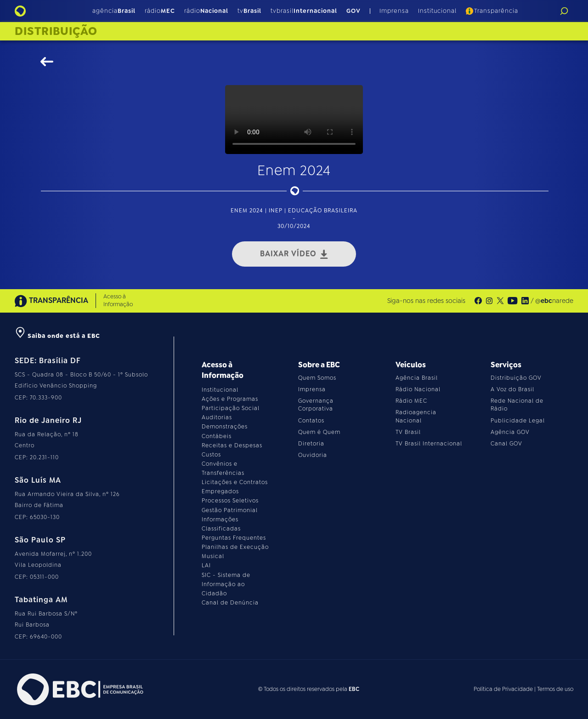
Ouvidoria (313, 455)
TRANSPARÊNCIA (51, 301)
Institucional (437, 11)
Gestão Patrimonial (230, 510)
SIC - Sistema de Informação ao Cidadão (226, 584)
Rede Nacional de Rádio (517, 405)
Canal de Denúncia (230, 603)
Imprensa (394, 11)
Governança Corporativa (316, 405)
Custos (211, 455)
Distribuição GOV (516, 378)
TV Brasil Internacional (429, 444)
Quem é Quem (319, 432)
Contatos (311, 421)
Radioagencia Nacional (416, 416)
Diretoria (311, 444)
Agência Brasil (417, 378)
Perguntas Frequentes (234, 538)
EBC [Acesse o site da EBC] (354, 689)
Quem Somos (317, 378)
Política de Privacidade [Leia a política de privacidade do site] (503, 689)
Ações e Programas (230, 399)
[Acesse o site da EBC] (79, 689)
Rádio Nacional (418, 389)
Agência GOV (510, 432)
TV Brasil (408, 432)
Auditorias (217, 417)
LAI (206, 565)
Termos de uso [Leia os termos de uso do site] (555, 689)
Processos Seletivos (230, 501)
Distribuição (56, 31)
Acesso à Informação (118, 300)
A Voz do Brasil (512, 389)
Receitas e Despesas (232, 445)
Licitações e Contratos (235, 482)
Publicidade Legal (518, 421)
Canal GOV (506, 444)
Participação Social (231, 408)
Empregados (220, 491)
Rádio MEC (411, 401)
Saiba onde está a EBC (57, 336)
